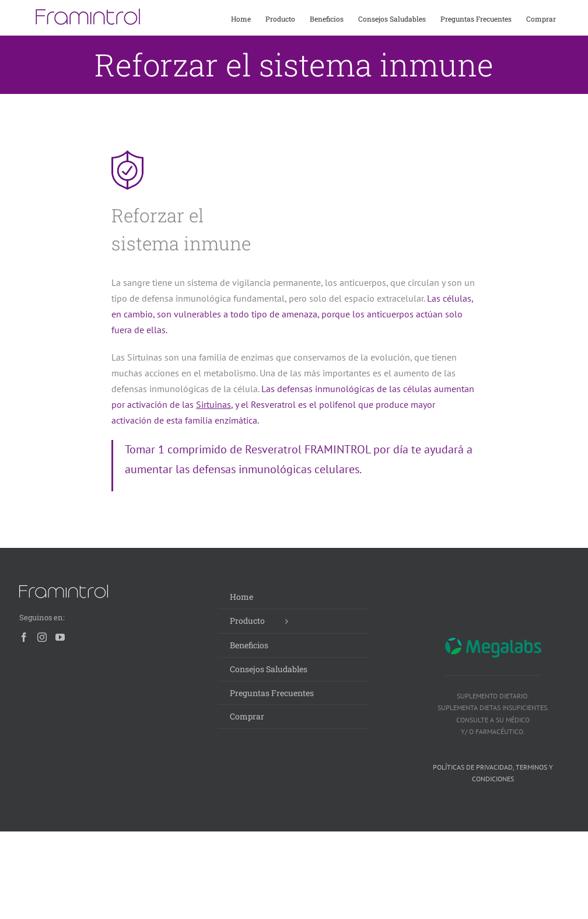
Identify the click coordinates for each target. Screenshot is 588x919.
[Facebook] (24, 637)
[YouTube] (60, 637)
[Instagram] (42, 637)
